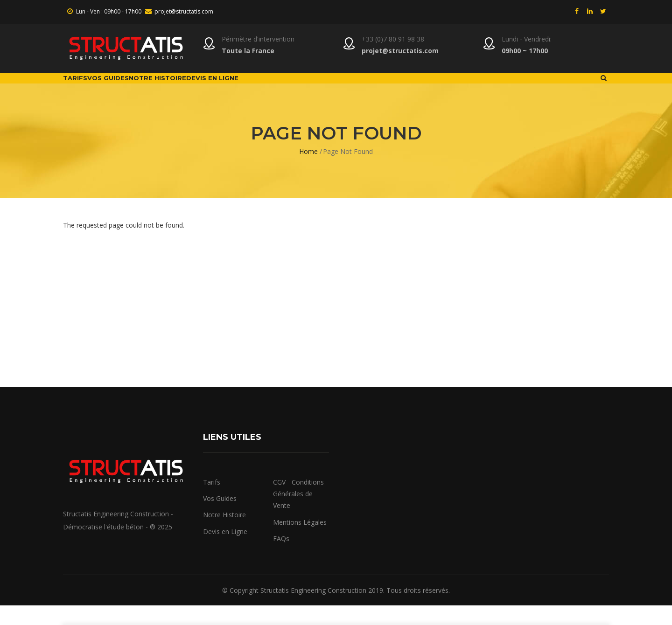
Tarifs (84, 88)
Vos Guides (136, 88)
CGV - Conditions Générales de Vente (298, 513)
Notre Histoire (205, 88)
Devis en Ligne (225, 551)
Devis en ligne (279, 88)
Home (308, 171)
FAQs (281, 558)
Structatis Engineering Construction (313, 610)
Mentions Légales (300, 541)
